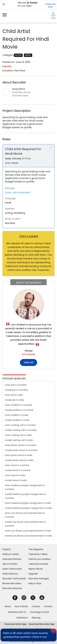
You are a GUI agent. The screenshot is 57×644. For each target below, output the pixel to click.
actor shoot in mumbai (17, 465)
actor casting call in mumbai (20, 425)
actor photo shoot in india (19, 455)
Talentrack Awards (38, 564)
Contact (48, 606)
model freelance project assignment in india (28, 508)
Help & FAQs (35, 583)
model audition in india (17, 420)
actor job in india (14, 395)
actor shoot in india (15, 475)
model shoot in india (16, 480)
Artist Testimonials (12, 569)
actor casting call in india (18, 435)
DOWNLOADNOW (50, 6)
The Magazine (36, 549)
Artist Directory (10, 574)
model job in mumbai (16, 390)
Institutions (22, 618)
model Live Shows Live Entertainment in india (28, 536)
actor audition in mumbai (18, 405)
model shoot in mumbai (18, 470)
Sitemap (36, 618)
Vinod (29, 351)
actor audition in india (16, 415)
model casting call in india (19, 440)
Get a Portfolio (10, 564)
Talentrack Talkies (38, 554)
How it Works (21, 606)
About (8, 606)
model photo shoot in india (19, 460)
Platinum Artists (11, 554)
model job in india (14, 400)
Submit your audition (40, 559)
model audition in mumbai (19, 410)
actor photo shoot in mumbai (21, 445)
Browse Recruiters (12, 583)
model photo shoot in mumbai (21, 450)
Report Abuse (36, 569)
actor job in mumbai (16, 385)
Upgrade (33, 574)
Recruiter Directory (12, 588)
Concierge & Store (39, 612)
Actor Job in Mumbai (18, 193)
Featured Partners (12, 559)
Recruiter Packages (39, 579)
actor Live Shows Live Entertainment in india (28, 531)
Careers (36, 606)
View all (28, 362)
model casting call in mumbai (21, 430)
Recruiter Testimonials (14, 579)
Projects (7, 549)
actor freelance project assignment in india (28, 503)
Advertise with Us (17, 612)
